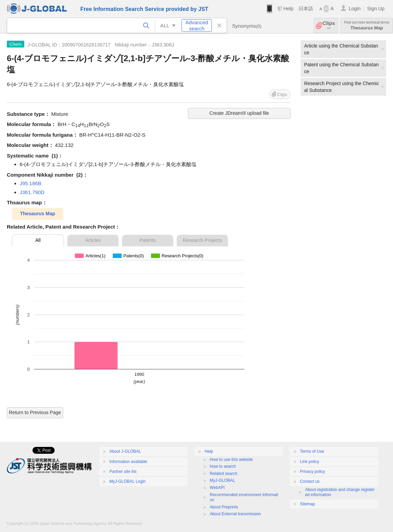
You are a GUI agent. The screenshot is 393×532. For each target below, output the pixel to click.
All (38, 240)
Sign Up (376, 9)
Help (288, 9)
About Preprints (224, 507)
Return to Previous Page (35, 412)
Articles (93, 240)
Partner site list (123, 472)
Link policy (310, 462)
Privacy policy (313, 472)
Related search (224, 474)
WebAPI (217, 488)
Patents (147, 240)
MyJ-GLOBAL (222, 480)
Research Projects (202, 240)
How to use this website (231, 460)
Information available (128, 462)
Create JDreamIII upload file (239, 113)
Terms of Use (312, 451)
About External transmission (235, 514)
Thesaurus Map (367, 25)
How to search (223, 466)
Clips (329, 25)
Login (355, 9)
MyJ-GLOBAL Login (127, 481)
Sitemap (308, 504)
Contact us (310, 481)
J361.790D (32, 192)
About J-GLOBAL (125, 451)
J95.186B (31, 183)
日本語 (306, 9)
